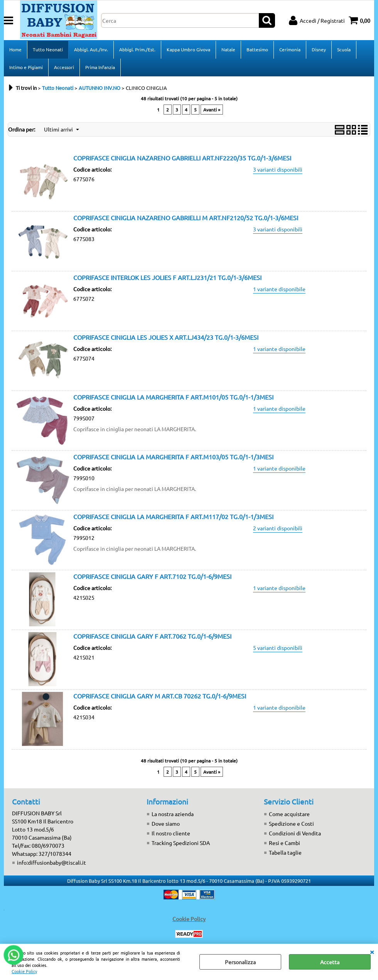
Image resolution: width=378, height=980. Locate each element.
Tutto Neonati (48, 49)
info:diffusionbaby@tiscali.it (51, 862)
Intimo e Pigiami (26, 67)
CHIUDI (372, 951)
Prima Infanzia (100, 67)
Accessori (64, 67)
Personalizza (240, 962)
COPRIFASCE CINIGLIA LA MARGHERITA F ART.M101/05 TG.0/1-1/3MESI (173, 397)
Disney (319, 49)
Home (15, 49)
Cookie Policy (24, 971)
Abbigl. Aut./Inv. (91, 49)
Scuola (344, 49)
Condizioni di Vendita (295, 833)
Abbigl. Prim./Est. (137, 49)
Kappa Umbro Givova (188, 49)
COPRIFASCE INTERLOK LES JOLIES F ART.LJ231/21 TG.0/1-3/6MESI (167, 277)
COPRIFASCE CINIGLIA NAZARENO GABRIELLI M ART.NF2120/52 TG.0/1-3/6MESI (186, 218)
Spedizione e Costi (291, 823)
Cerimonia (290, 49)
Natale (228, 49)
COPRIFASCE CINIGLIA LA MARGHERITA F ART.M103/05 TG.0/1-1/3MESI (173, 457)
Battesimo (257, 49)
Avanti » (212, 110)
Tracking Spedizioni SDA (181, 843)
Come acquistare (289, 814)
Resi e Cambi (284, 843)
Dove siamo (166, 823)
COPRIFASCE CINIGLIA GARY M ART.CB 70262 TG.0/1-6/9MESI (160, 696)
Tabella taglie (285, 852)
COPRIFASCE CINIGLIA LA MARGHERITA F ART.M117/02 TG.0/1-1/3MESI (173, 516)
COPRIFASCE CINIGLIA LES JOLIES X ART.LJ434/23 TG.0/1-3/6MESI (166, 337)
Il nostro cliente (171, 833)
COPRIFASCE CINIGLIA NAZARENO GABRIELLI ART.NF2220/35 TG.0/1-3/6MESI (182, 158)
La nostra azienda (173, 814)
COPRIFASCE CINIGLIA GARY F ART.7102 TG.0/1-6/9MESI (152, 576)
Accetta (330, 962)
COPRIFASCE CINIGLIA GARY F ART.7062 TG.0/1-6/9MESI (152, 636)
